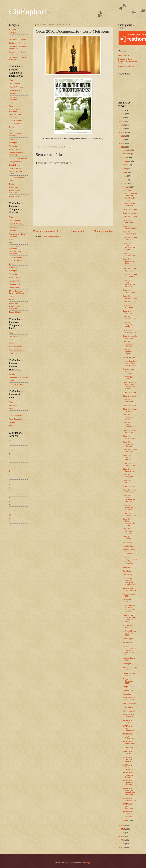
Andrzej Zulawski (129, 704)
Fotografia (13, 146)
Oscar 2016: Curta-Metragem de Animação (129, 283)
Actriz (11, 106)
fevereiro (127, 187)
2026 (123, 110)
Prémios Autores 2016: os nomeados (129, 552)
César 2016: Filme (130, 392)
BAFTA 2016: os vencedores (129, 716)
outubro (126, 158)
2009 (123, 847)
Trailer (11, 184)
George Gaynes (129, 711)
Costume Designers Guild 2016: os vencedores (130, 561)
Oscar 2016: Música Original (130, 233)
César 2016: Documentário (129, 470)
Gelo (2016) (127, 575)
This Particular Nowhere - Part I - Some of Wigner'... (129, 618)
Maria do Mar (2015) (128, 626)
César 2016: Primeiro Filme (129, 464)
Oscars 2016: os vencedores (129, 205)
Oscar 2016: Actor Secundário (130, 270)
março (126, 183)
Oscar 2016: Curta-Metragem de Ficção (129, 246)
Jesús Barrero (128, 707)
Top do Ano (13, 187)
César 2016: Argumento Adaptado (128, 444)
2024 (123, 118)
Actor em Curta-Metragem (15, 110)
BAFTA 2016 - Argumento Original (128, 775)
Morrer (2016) (128, 664)
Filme (11, 80)
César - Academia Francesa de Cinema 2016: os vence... (129, 385)
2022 (123, 125)
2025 (123, 114)
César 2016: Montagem (128, 476)
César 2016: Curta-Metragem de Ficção (129, 522)
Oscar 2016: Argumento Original (128, 352)
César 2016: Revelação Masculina (128, 508)
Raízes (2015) (128, 642)
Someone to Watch (16, 384)
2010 (123, 844)
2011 (123, 840)
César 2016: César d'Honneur (128, 425)
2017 (123, 143)
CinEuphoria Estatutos (18, 40)
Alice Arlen (127, 190)
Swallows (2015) (129, 639)
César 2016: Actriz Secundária (130, 451)
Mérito (11, 381)
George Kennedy (129, 357)
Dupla (11, 130)
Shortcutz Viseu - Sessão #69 (129, 699)
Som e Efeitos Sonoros (18, 158)
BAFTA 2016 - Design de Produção (128, 759)
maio (125, 176)
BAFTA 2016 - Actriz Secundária (128, 806)
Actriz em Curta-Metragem (15, 116)
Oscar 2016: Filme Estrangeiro (130, 239)
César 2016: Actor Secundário (130, 431)
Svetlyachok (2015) (127, 601)
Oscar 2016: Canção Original (130, 227)
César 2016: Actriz (130, 405)
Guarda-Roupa (15, 165)
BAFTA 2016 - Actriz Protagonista (128, 736)
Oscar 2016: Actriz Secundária (130, 337)
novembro (127, 154)
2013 (123, 833)
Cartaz (12, 181)
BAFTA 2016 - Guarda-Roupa (129, 799)
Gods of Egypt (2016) (128, 378)
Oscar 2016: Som (129, 302)
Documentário (14, 84)
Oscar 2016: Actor (130, 213)
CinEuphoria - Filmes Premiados (17, 53)
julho (125, 169)
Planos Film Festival (126, 66)
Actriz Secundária (16, 124)
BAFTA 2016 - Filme (128, 721)
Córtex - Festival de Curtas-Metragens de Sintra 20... (129, 609)
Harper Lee (127, 694)
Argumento (13, 139)
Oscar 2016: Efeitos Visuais (129, 291)
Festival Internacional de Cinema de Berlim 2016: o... (130, 650)
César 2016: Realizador (128, 401)
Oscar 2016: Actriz (130, 217)
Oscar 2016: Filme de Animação (130, 275)
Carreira (12, 374)
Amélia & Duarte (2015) (129, 659)
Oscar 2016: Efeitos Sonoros (130, 297)
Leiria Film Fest (124, 56)
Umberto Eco (128, 690)
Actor (11, 103)
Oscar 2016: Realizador (128, 221)
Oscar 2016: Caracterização (129, 318)
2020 (123, 132)
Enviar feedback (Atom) (52, 236)
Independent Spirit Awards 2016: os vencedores (130, 363)
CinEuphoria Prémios (17, 43)
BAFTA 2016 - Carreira (128, 753)
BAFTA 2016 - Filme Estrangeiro (128, 767)
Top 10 (12, 426)
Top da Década (15, 196)
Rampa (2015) (128, 687)
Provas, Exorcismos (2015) (128, 681)
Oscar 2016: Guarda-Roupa (129, 331)
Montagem (13, 143)
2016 (123, 147)
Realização (13, 94)
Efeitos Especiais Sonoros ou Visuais (16, 292)
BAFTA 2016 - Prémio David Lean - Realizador (129, 745)
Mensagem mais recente (46, 231)
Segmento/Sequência (17, 177)
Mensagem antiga (103, 231)
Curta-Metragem (15, 90)
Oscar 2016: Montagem (128, 306)
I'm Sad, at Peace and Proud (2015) (129, 633)
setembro (127, 161)
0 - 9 (11, 529)
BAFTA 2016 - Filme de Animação (128, 814)
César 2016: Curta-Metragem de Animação (129, 499)
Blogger (88, 863)
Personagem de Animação (15, 135)
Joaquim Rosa (128, 546)
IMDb (11, 36)
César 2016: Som (129, 486)
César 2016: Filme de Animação (130, 491)
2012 (123, 836)
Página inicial (77, 231)
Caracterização (15, 168)
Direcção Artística (16, 162)
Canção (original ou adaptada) (17, 154)
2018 (123, 140)
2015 (123, 825)
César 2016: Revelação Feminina (128, 531)
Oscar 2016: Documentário (129, 254)
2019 (123, 136)
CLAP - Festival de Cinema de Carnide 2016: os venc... (130, 197)
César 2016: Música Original (130, 437)
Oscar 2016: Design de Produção (128, 325)
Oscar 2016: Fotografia (128, 312)
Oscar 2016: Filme (130, 209)
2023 (123, 121)
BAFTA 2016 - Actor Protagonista (128, 728)
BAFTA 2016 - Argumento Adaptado (128, 783)
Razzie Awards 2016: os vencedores (128, 371)
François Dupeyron (127, 538)
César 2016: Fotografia (128, 481)
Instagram (13, 33)
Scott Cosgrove (129, 571)
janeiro (126, 821)
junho (125, 172)
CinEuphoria (30, 11)
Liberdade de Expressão (18, 377)
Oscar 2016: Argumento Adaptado (128, 344)
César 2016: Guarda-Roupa (129, 514)
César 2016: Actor (130, 396)
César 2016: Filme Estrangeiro (130, 410)
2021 (123, 129)
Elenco (12, 127)
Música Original (15, 149)
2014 (123, 829)
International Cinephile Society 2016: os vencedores (129, 582)
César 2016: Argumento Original (128, 417)
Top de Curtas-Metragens (15, 192)
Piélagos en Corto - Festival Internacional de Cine (128, 61)
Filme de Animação (16, 87)
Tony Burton (127, 542)
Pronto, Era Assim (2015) (130, 674)
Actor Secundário (16, 120)
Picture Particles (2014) (129, 595)
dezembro (127, 150)
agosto (126, 165)
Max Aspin (127, 567)
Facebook (13, 30)
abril (125, 180)
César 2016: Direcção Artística (127, 457)
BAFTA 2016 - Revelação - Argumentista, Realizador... (129, 791)
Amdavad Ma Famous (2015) (129, 589)
